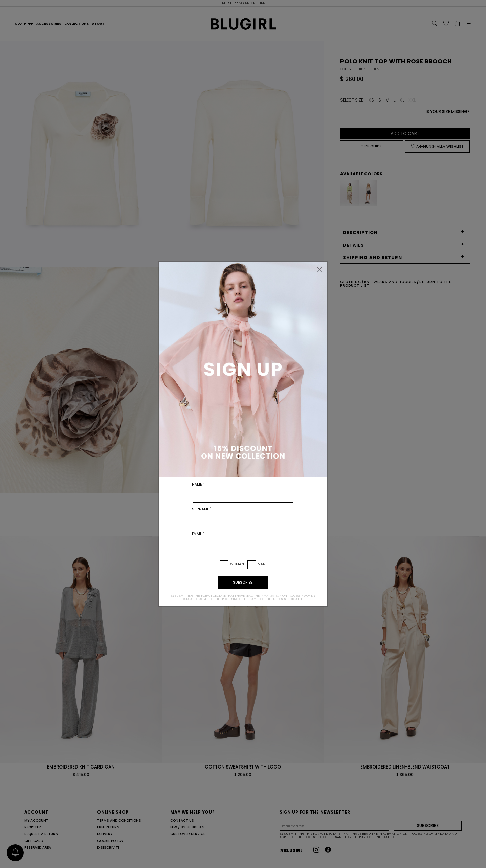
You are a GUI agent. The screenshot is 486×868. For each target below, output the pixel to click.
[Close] (319, 269)
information (271, 596)
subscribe (243, 582)
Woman (237, 564)
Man (262, 564)
